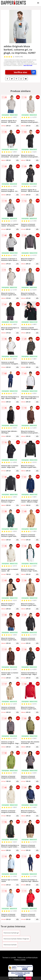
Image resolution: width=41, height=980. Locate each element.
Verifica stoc (25, 72)
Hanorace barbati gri (11, 933)
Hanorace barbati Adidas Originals (16, 939)
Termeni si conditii (9, 958)
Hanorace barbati (10, 945)
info (17, 126)
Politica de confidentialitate (28, 958)
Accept (29, 978)
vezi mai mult (28, 65)
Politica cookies (20, 960)
